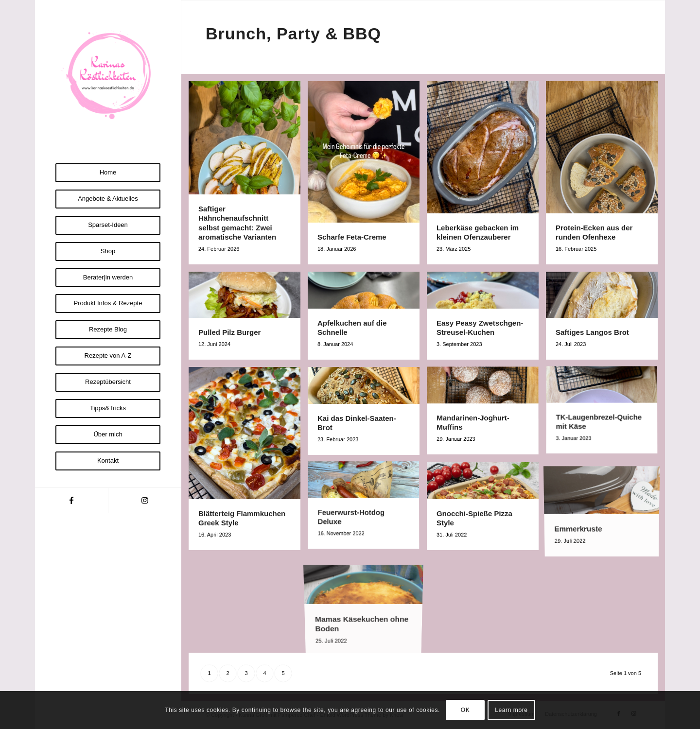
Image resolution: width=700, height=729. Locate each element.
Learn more (511, 710)
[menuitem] (108, 173)
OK (465, 710)
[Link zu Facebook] (71, 500)
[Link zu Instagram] (144, 500)
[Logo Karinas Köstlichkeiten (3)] (108, 73)
